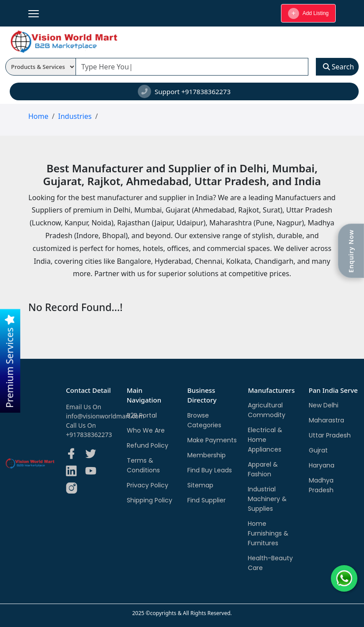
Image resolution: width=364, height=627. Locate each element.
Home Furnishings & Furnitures (268, 533)
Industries (75, 116)
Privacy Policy (148, 485)
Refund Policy (148, 445)
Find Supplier (207, 500)
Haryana (322, 465)
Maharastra (326, 420)
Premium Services (9, 361)
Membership (207, 455)
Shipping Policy (150, 500)
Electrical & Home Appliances (265, 440)
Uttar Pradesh (330, 435)
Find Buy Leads (210, 470)
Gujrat (318, 450)
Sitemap (200, 485)
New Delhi (324, 405)
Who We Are (146, 430)
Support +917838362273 (184, 91)
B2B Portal (142, 415)
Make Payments (212, 440)
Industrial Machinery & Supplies (267, 499)
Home (38, 116)
